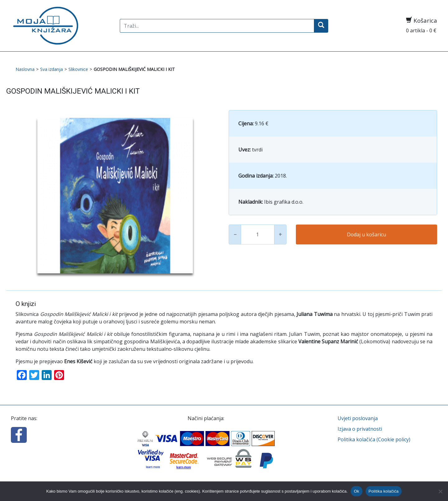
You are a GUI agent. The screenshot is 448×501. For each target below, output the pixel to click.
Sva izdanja (51, 69)
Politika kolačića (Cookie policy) (374, 439)
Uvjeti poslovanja (358, 418)
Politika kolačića (384, 491)
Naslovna (25, 69)
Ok (356, 491)
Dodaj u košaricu (366, 234)
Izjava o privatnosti (360, 429)
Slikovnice (78, 69)
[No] (440, 491)
